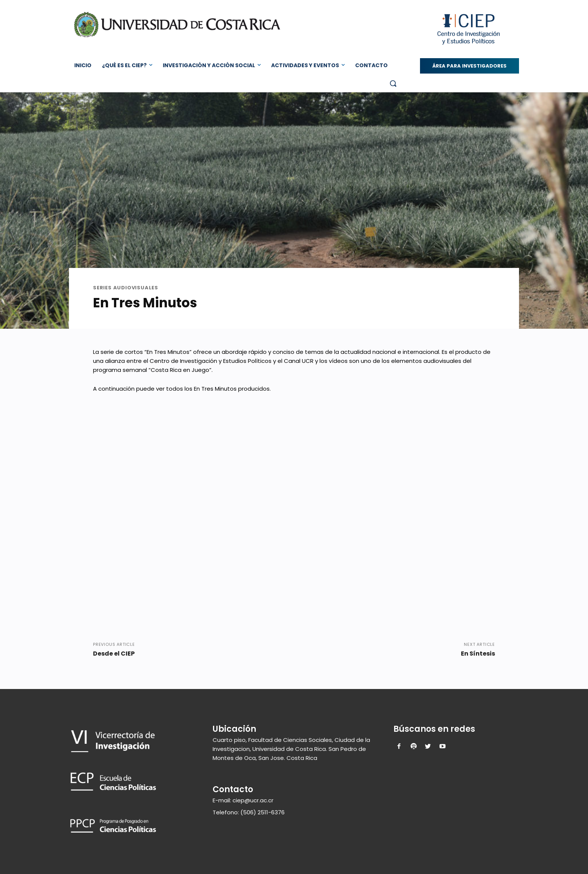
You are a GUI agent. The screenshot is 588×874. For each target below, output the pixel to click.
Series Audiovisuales (126, 288)
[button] (393, 83)
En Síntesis (478, 654)
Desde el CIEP (114, 654)
